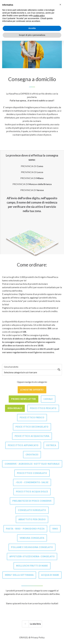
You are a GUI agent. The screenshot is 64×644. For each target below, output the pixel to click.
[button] (60, 5)
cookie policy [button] (39, 16)
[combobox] (32, 373)
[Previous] (25, 624)
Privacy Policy (38, 637)
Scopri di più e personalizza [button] (32, 35)
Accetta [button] (32, 28)
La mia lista (35, 624)
